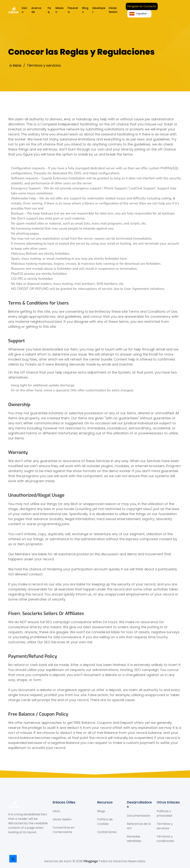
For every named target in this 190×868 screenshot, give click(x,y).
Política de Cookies (105, 822)
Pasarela (73, 10)
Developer (99, 10)
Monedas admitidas (134, 839)
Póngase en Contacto (142, 6)
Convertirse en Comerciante (64, 830)
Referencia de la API (139, 826)
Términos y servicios (165, 826)
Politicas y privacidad (164, 813)
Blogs (85, 10)
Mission (60, 10)
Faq (49, 10)
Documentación (139, 815)
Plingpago (91, 861)
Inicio (24, 10)
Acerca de (36, 10)
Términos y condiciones (165, 839)
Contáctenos (107, 832)
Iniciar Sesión (113, 10)
